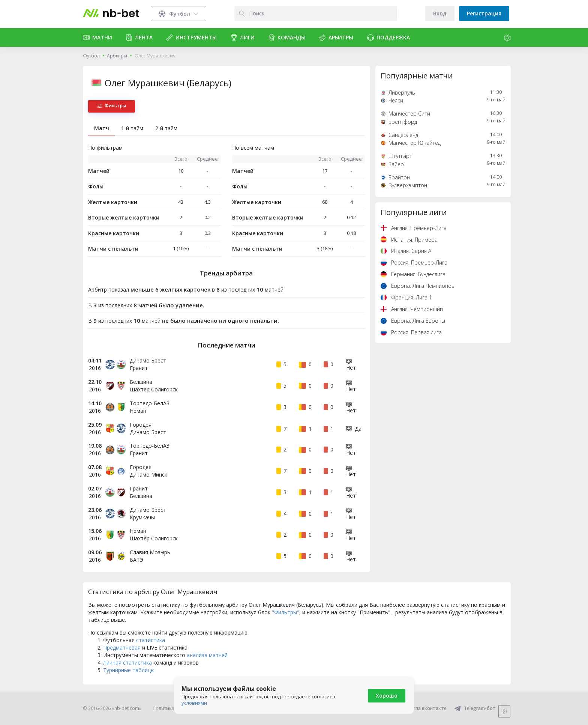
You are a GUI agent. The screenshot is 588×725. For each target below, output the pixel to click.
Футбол (91, 56)
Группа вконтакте (421, 708)
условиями (194, 703)
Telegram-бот (475, 708)
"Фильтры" (286, 612)
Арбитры (117, 56)
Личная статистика (127, 663)
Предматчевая (122, 648)
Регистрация (484, 13)
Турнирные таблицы (129, 670)
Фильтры (112, 106)
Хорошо (387, 696)
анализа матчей (207, 655)
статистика (151, 640)
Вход (440, 13)
